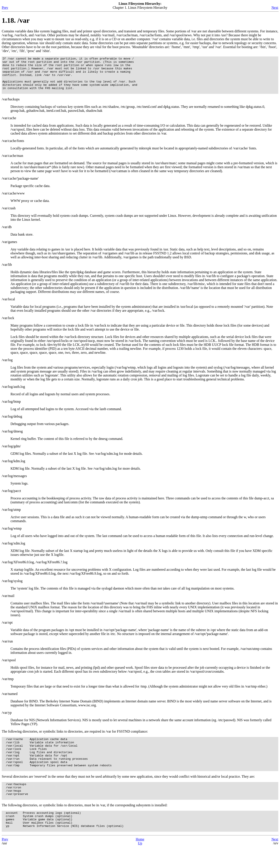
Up (140, 864)
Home (140, 860)
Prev (5, 8)
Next (275, 8)
